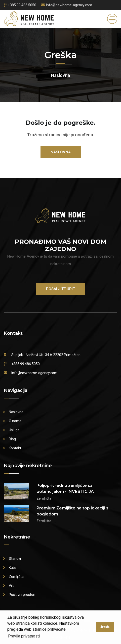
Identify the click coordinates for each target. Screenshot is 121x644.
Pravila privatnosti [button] (24, 636)
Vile (12, 586)
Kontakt (15, 448)
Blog (12, 439)
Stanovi (15, 559)
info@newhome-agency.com (69, 5)
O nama (15, 421)
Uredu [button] (105, 627)
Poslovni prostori (22, 595)
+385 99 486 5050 (22, 5)
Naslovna (60, 75)
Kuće (13, 568)
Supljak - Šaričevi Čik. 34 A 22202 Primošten (46, 355)
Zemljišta (16, 577)
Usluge (14, 430)
